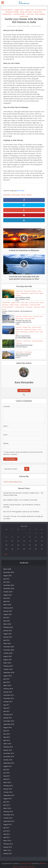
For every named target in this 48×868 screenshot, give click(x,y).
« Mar (5, 552)
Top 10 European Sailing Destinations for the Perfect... (23, 354)
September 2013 (9, 819)
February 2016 (8, 745)
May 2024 (7, 596)
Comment (7, 405)
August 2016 (7, 726)
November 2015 (9, 755)
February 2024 (8, 606)
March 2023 (7, 622)
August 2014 (7, 797)
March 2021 (7, 641)
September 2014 (9, 793)
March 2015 (7, 780)
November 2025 (9, 570)
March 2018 (7, 684)
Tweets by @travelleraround (12, 480)
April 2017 (7, 709)
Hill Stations (17, 195)
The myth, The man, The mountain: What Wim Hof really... (23, 322)
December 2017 (9, 693)
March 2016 (7, 742)
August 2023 (7, 612)
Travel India (30, 14)
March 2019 (7, 661)
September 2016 (9, 722)
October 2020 (8, 651)
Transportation (7, 14)
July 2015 (6, 768)
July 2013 (6, 826)
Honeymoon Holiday (12, 12)
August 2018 (7, 674)
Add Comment (36, 26)
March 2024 (7, 603)
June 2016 (7, 732)
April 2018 (7, 680)
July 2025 (6, 577)
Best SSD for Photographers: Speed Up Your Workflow (21, 510)
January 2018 (8, 690)
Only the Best (37, 12)
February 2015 (8, 784)
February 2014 (8, 810)
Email (6, 433)
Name (6, 424)
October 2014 (8, 790)
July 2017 (6, 703)
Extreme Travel (27, 316)
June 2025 (7, 580)
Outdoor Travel (34, 293)
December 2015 (9, 751)
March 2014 (7, 806)
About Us (16, 865)
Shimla (29, 195)
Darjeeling (7, 195)
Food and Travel (40, 10)
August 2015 (7, 764)
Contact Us (32, 865)
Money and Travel (26, 12)
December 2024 (9, 583)
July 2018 (6, 677)
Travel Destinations (8, 307)
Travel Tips (37, 307)
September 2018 (9, 671)
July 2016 (6, 729)
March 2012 (7, 848)
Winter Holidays (40, 14)
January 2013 (8, 845)
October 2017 (8, 700)
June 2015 (7, 771)
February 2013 (8, 842)
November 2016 (9, 719)
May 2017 (7, 706)
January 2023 (8, 629)
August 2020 (7, 654)
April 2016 (7, 738)
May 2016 (7, 735)
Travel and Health (19, 14)
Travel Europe (28, 350)
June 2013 (7, 829)
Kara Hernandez (24, 26)
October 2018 (8, 667)
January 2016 (8, 748)
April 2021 (7, 638)
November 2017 (9, 696)
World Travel (24, 16)
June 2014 (7, 803)
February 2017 (8, 713)
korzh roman (20, 191)
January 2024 (8, 609)
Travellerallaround (25, 862)
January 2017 (8, 716)
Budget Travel (19, 10)
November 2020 (9, 648)
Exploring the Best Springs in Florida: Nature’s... (24, 346)
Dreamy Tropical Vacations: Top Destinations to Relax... (17, 312)
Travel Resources (19, 307)
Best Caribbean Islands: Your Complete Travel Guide (16, 299)
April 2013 (7, 835)
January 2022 (8, 635)
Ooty (24, 195)
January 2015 (8, 787)
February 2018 (8, 687)
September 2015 (9, 761)
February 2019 (8, 664)
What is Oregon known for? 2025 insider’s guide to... (17, 337)
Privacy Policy (23, 865)
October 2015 (8, 758)
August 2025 (7, 574)
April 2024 (7, 599)
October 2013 (8, 816)
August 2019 (7, 658)
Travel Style (29, 307)
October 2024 (8, 590)
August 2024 (7, 593)
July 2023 (6, 616)
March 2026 (7, 567)
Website (6, 441)
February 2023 (8, 625)
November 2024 (9, 587)
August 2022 (7, 632)
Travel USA (18, 327)
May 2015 (7, 774)
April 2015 (7, 777)
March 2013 (7, 839)
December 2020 (9, 645)
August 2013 (7, 822)
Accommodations (7, 10)
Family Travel (29, 10)
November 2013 (9, 813)
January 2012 (8, 852)
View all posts (24, 389)
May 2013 (7, 832)
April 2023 (7, 619)
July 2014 (6, 800)
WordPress (43, 862)
